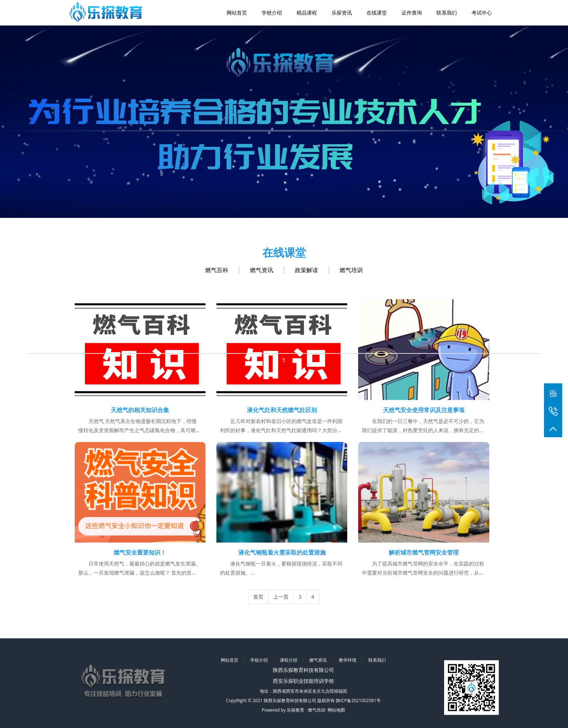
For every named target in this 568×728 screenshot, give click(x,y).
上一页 (281, 597)
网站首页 (230, 660)
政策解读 (306, 270)
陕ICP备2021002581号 (358, 700)
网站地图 (336, 710)
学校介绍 (259, 660)
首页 (258, 597)
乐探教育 (295, 710)
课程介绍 (289, 660)
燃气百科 (217, 270)
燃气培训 (351, 270)
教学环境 (348, 660)
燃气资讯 (262, 270)
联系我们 (377, 660)
